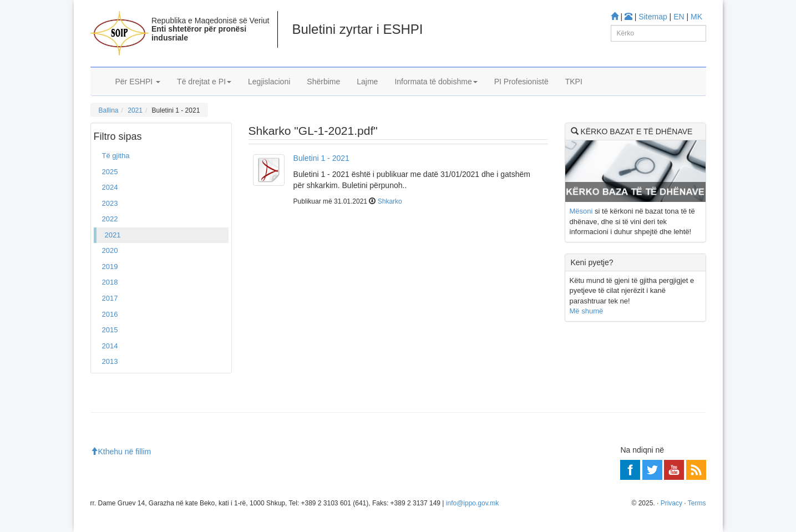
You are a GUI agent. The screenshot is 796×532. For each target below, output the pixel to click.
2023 (110, 203)
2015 (110, 330)
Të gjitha (116, 156)
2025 (110, 172)
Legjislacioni (269, 82)
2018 (110, 282)
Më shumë (587, 311)
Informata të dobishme (436, 82)
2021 (135, 110)
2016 (110, 314)
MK (696, 17)
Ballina (109, 110)
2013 (110, 361)
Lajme (367, 82)
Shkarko (390, 201)
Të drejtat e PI (204, 82)
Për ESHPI (138, 82)
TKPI (574, 82)
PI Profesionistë (521, 82)
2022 (110, 219)
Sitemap (653, 17)
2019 (110, 267)
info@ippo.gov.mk (472, 503)
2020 (110, 250)
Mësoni (581, 211)
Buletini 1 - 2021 (321, 158)
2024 (110, 187)
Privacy (671, 503)
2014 (110, 346)
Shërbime (323, 82)
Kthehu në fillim (121, 452)
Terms (697, 503)
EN (679, 17)
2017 (110, 298)
